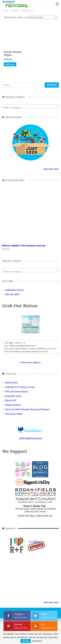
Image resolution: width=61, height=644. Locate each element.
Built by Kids (11, 383)
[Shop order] (43, 17)
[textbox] (30, 108)
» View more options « (30, 362)
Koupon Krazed (13, 405)
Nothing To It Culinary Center (20, 387)
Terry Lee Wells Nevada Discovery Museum (27, 409)
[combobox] (30, 106)
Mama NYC (11, 401)
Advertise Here (51, 169)
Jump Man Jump (13, 396)
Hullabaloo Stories (14, 290)
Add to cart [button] (10, 64)
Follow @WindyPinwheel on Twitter (30, 428)
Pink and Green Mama (17, 392)
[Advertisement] (17, 565)
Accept (26, 641)
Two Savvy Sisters (14, 414)
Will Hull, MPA (12, 294)
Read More (37, 641)
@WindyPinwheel (31, 438)
